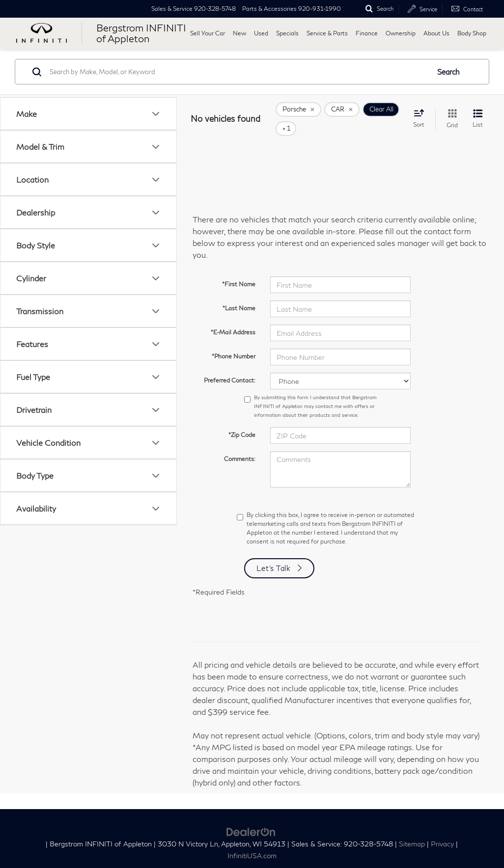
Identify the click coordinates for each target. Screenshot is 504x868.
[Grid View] (450, 112)
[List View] (478, 112)
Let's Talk (274, 554)
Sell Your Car (208, 33)
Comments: (240, 445)
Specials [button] (287, 33)
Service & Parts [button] (327, 33)
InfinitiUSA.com (252, 842)
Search (448, 72)
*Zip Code (242, 421)
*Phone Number (234, 342)
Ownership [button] (401, 33)
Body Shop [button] (472, 33)
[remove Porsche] (298, 112)
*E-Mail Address (233, 318)
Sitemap (412, 830)
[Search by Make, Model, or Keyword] (238, 72)
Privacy (442, 830)
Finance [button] (367, 33)
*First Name (239, 270)
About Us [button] (436, 33)
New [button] (239, 33)
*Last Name (239, 294)
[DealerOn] (251, 817)
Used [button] (261, 33)
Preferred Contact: (230, 366)
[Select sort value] (422, 111)
